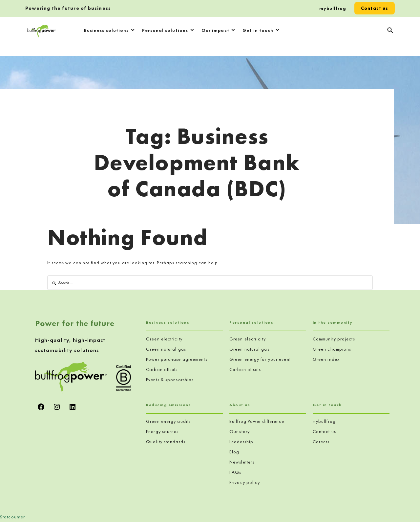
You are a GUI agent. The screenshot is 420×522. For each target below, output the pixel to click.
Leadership (241, 442)
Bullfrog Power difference (257, 421)
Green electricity (164, 339)
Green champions (332, 349)
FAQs (235, 472)
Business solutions (106, 30)
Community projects (334, 339)
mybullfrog (333, 8)
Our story (240, 431)
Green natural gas (166, 349)
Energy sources (162, 431)
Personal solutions (165, 30)
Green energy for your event (260, 359)
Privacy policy (245, 482)
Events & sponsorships (170, 380)
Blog (234, 452)
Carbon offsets (162, 369)
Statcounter (12, 517)
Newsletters (242, 462)
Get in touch (258, 30)
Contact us (375, 8)
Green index (326, 359)
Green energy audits (168, 421)
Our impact (215, 30)
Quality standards (166, 442)
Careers (321, 442)
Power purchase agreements (177, 359)
